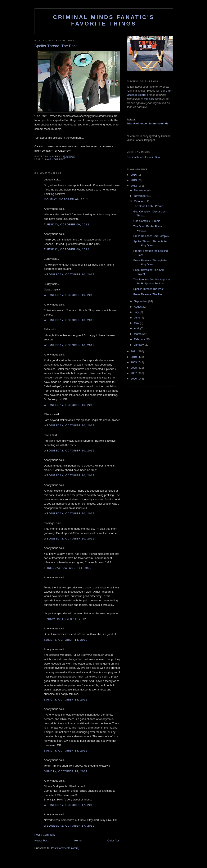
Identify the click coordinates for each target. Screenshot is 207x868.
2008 (134, 368)
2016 (134, 175)
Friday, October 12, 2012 (65, 619)
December (141, 190)
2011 (134, 351)
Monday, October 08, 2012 (66, 199)
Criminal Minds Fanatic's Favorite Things (104, 20)
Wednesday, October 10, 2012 (69, 274)
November (141, 196)
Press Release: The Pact (148, 294)
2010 (134, 357)
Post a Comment (45, 835)
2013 (134, 180)
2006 (134, 379)
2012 (134, 186)
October (139, 201)
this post (149, 99)
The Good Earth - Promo (148, 206)
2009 (134, 362)
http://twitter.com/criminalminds (148, 123)
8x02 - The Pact (56, 159)
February (140, 339)
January (139, 345)
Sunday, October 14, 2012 (66, 640)
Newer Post (42, 841)
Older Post (114, 841)
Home (78, 841)
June (137, 318)
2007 (134, 373)
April (137, 328)
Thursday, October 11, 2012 (68, 568)
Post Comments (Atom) (65, 848)
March (138, 334)
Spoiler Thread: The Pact (148, 289)
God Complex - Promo (147, 221)
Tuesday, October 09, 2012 (67, 224)
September (141, 301)
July (137, 312)
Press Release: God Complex (151, 236)
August (139, 307)
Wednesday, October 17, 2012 (69, 805)
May (137, 323)
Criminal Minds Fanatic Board (145, 157)
